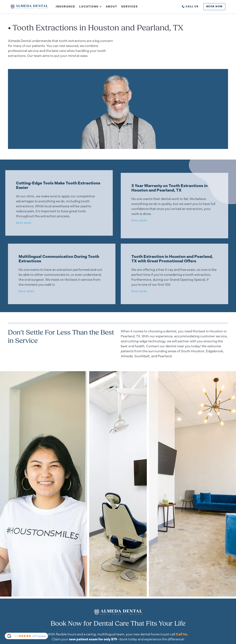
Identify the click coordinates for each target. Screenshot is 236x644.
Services (130, 7)
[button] (89, 7)
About (112, 7)
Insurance (66, 7)
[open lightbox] (118, 484)
